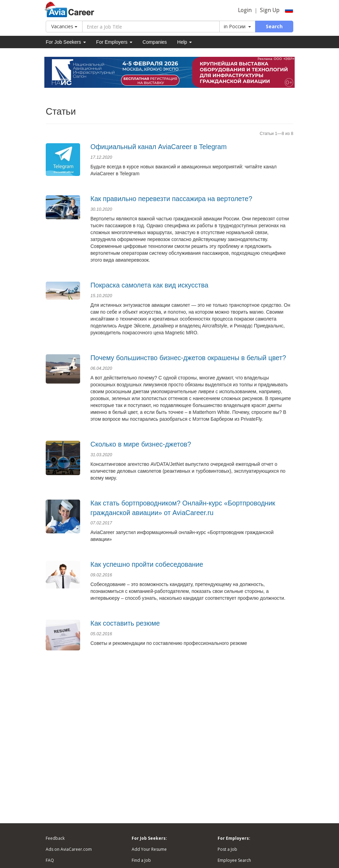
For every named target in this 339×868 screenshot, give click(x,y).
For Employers (114, 42)
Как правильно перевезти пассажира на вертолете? (171, 199)
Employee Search (234, 860)
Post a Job (227, 849)
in (237, 26)
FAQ (50, 860)
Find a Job (141, 860)
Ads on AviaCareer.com (69, 849)
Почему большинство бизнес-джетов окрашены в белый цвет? (188, 358)
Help (184, 42)
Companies (155, 42)
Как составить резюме (125, 623)
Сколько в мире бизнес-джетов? (141, 444)
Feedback (55, 838)
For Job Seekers (66, 42)
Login (245, 10)
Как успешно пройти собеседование (147, 564)
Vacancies (64, 26)
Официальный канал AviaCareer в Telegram (158, 147)
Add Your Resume (149, 849)
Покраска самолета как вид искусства (149, 285)
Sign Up (270, 10)
